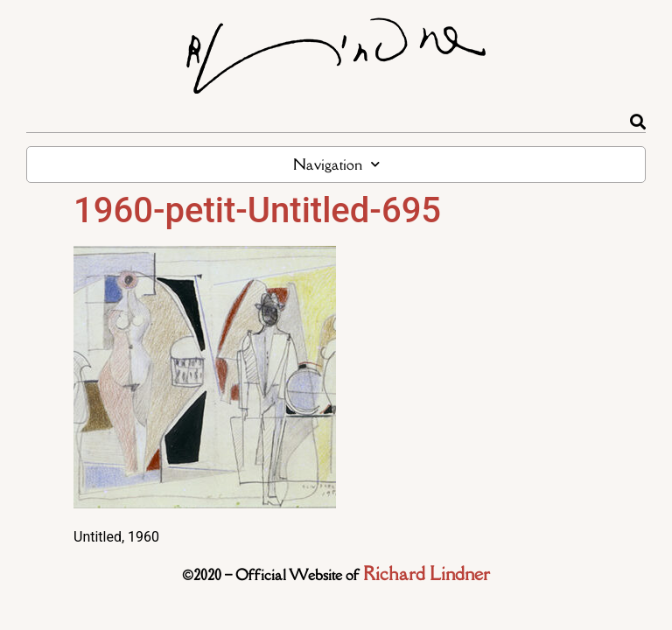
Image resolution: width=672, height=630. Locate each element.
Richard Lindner (427, 574)
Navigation (336, 164)
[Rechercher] (638, 122)
